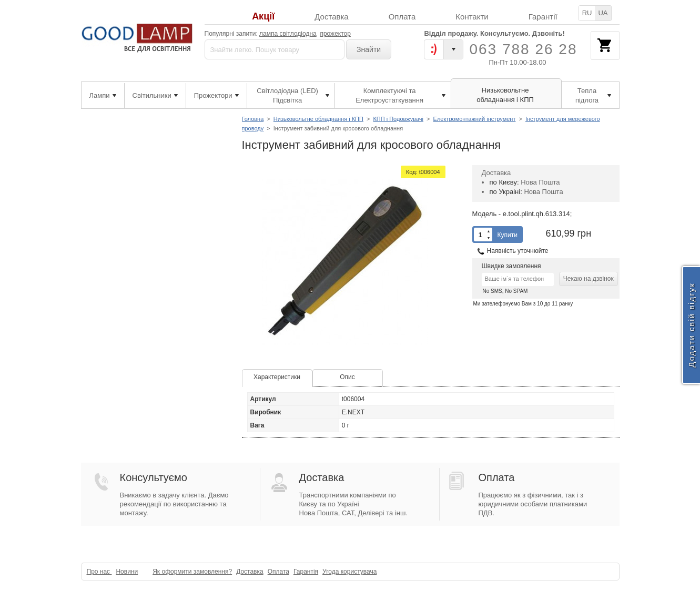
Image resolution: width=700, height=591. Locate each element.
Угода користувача (349, 572)
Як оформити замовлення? (192, 572)
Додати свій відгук (691, 325)
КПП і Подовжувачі (398, 119)
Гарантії (543, 17)
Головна (253, 119)
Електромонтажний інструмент (475, 119)
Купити (508, 235)
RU (587, 13)
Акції (263, 17)
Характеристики (277, 377)
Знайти (369, 49)
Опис (347, 377)
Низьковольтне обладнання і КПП (318, 119)
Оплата (402, 17)
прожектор (335, 34)
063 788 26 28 (523, 49)
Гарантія (306, 572)
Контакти (472, 17)
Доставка (331, 17)
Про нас (99, 572)
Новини (127, 572)
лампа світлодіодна (288, 34)
